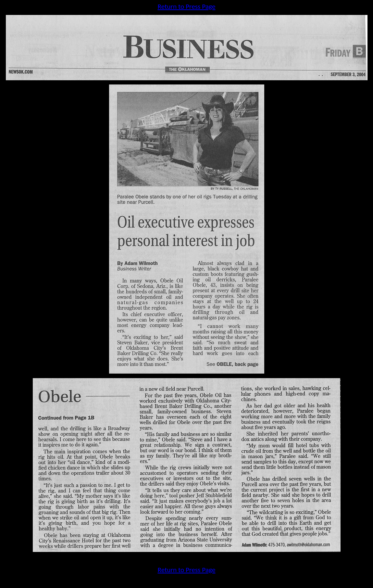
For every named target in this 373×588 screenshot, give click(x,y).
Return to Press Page (186, 6)
